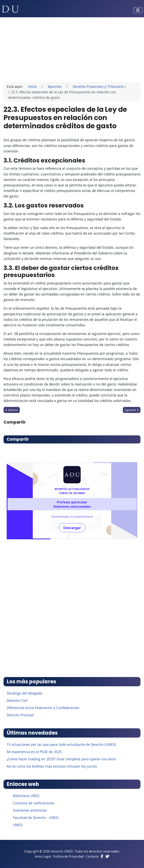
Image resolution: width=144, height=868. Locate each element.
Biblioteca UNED (26, 796)
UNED (18, 825)
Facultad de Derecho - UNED (36, 818)
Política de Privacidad (68, 856)
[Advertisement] (72, 48)
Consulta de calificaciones (34, 803)
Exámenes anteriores (30, 810)
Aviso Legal (43, 856)
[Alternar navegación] (138, 10)
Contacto (92, 856)
